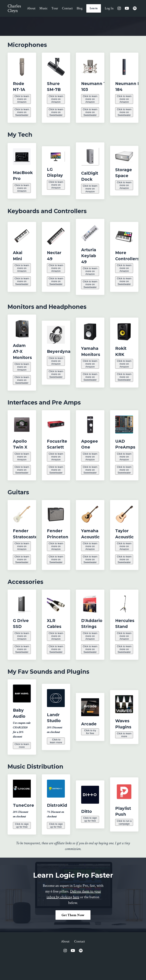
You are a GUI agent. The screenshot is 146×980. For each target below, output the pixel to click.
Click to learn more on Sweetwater (22, 113)
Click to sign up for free (22, 847)
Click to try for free (90, 751)
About (31, 8)
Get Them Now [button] (73, 937)
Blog (80, 8)
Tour (55, 8)
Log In (109, 8)
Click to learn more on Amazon (22, 99)
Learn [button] (94, 8)
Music (43, 8)
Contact (67, 8)
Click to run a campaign (124, 844)
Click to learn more (22, 767)
